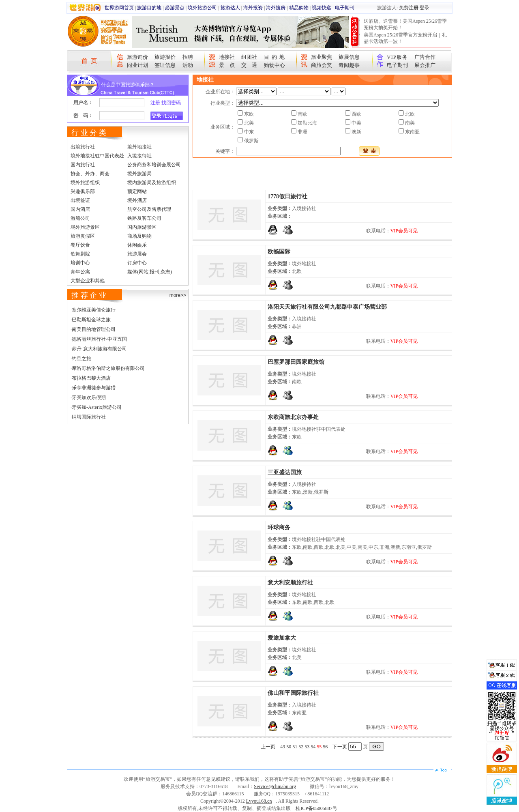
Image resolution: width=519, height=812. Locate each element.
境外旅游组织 (85, 183)
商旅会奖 (322, 65)
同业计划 (137, 65)
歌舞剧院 (80, 254)
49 (283, 747)
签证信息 (165, 65)
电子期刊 (345, 8)
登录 (425, 8)
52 (301, 747)
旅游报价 (165, 57)
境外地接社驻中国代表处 (97, 156)
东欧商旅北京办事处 (293, 417)
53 (307, 747)
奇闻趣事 (349, 65)
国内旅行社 (83, 165)
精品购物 (299, 8)
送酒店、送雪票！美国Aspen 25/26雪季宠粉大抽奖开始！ (405, 24)
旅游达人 (230, 8)
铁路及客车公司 (144, 218)
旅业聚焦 (322, 57)
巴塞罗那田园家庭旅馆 (296, 362)
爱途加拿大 (282, 638)
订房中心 (137, 263)
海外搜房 (276, 8)
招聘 (188, 57)
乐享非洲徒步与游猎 (94, 388)
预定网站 (137, 191)
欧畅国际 (279, 252)
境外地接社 (139, 147)
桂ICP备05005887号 (316, 808)
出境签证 (80, 200)
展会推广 (425, 65)
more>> (178, 295)
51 (295, 747)
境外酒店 (137, 200)
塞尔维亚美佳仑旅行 (94, 310)
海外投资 (253, 8)
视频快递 (322, 8)
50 (289, 747)
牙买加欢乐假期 (89, 397)
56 (325, 747)
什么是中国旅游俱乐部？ (128, 85)
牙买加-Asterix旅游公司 (97, 407)
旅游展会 (137, 254)
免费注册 (409, 8)
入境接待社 (139, 156)
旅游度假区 (83, 236)
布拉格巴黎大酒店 (91, 378)
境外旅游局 (139, 174)
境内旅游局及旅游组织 (152, 183)
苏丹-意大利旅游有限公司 (99, 349)
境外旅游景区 (85, 227)
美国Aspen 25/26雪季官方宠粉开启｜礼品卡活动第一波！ (405, 38)
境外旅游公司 (202, 8)
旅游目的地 (149, 8)
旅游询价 (137, 57)
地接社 (227, 57)
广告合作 (425, 57)
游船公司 (80, 218)
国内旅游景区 (142, 227)
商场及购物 (139, 236)
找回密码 (171, 103)
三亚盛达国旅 (285, 472)
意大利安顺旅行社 (290, 583)
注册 (155, 103)
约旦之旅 (81, 359)
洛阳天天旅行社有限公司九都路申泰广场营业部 (327, 307)
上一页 (268, 747)
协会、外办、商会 (90, 174)
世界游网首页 (119, 8)
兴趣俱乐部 (83, 191)
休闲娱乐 (137, 245)
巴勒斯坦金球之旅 (91, 320)
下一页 (340, 747)
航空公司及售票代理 (149, 209)
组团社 (249, 57)
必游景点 (175, 8)
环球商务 (279, 527)
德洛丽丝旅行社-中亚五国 (99, 339)
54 (313, 747)
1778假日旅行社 (287, 197)
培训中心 (80, 263)
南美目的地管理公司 (94, 329)
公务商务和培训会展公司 (154, 165)
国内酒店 (80, 209)
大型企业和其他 (88, 281)
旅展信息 (349, 57)
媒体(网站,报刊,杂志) (150, 272)
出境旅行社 (83, 147)
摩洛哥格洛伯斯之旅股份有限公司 (108, 368)
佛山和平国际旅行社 (293, 693)
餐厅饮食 (80, 245)
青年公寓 (80, 272)
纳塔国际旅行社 (89, 417)
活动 (188, 65)
